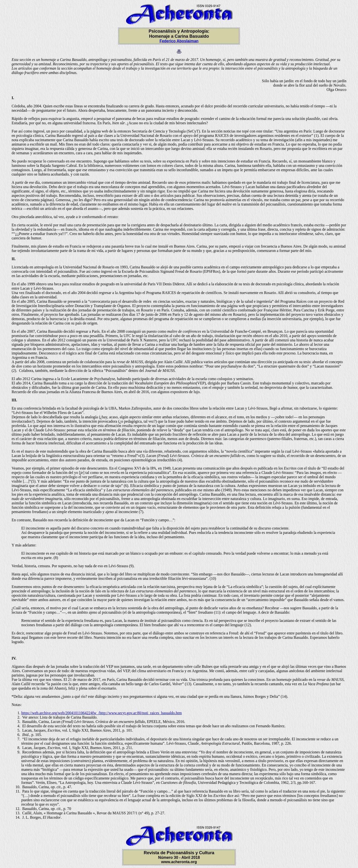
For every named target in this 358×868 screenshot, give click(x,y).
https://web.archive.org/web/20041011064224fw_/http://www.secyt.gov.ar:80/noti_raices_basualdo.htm (101, 713)
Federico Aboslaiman (179, 41)
